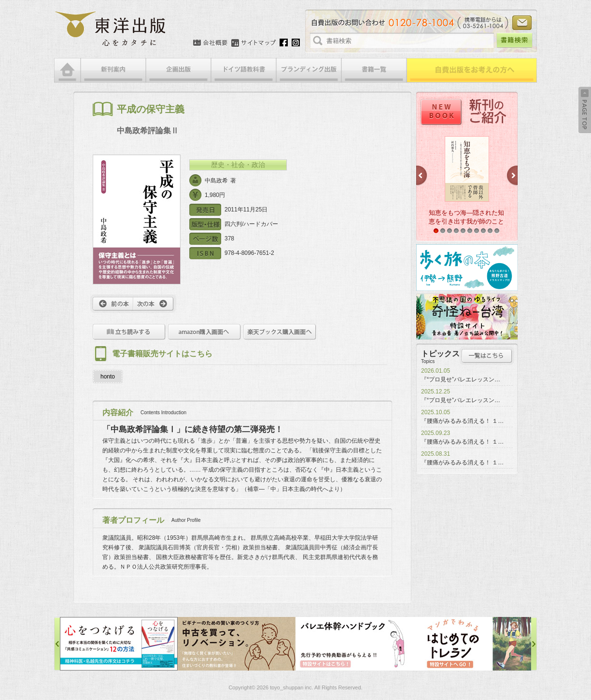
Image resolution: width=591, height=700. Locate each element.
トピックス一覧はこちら (487, 356)
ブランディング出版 (309, 70)
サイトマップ (253, 43)
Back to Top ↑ (585, 110)
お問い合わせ (522, 23)
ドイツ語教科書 (244, 70)
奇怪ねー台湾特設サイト (467, 317)
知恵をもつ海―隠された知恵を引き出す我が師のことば (466, 221)
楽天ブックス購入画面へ (280, 332)
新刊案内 (113, 70)
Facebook (284, 42)
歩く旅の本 (467, 267)
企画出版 (178, 70)
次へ (155, 304)
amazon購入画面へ (204, 332)
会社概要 (210, 43)
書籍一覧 (374, 70)
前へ (112, 304)
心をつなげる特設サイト (119, 644)
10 (497, 231)
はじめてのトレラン (472, 644)
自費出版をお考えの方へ (472, 70)
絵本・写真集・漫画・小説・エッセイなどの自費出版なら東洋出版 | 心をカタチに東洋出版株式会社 (111, 29)
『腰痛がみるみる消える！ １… (462, 421)
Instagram (296, 42)
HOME (67, 70)
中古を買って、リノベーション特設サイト (237, 644)
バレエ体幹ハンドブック (354, 644)
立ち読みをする (129, 332)
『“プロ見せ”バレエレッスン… (461, 379)
